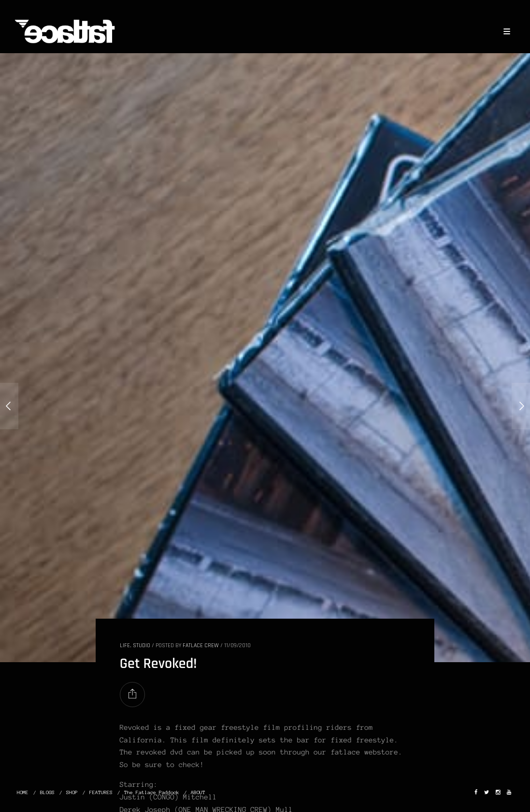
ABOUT (198, 792)
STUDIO (142, 645)
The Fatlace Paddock (152, 792)
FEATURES (101, 792)
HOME (23, 792)
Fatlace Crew (201, 645)
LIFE (125, 645)
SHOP (72, 792)
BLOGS (47, 792)
